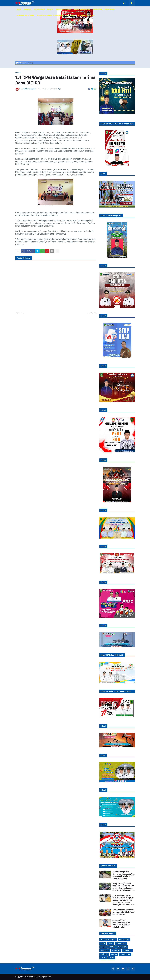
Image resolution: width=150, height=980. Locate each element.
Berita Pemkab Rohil (108, 940)
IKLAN (112, 947)
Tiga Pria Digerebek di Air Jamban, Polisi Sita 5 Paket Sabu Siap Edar (123, 912)
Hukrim (104, 947)
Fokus (111, 943)
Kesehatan (105, 951)
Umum (111, 958)
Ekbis (103, 943)
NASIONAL (116, 951)
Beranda (18, 72)
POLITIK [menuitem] (50, 9)
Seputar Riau (125, 954)
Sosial (103, 958)
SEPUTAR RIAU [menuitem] (39, 9)
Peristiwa (104, 954)
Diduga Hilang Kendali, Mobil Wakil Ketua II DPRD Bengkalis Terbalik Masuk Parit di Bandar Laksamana (123, 887)
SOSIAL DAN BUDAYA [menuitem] (63, 9)
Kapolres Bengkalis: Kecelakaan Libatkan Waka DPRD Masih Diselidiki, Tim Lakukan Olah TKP (123, 875)
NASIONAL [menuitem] (28, 9)
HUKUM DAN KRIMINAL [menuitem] (82, 9)
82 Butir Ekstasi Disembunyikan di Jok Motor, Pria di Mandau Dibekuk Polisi (121, 924)
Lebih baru (20, 313)
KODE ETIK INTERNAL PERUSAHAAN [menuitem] (50, 15)
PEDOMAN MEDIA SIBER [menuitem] (25, 15)
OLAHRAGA (127, 951)
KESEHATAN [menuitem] (97, 9)
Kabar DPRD (122, 947)
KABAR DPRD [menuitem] (70, 15)
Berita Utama (124, 940)
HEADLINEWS (121, 943)
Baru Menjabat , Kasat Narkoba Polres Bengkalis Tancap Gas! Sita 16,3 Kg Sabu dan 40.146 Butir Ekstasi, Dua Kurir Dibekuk (123, 900)
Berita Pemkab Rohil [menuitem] (86, 15)
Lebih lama (91, 313)
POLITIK (114, 954)
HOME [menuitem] (19, 9)
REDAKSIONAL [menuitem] (110, 9)
